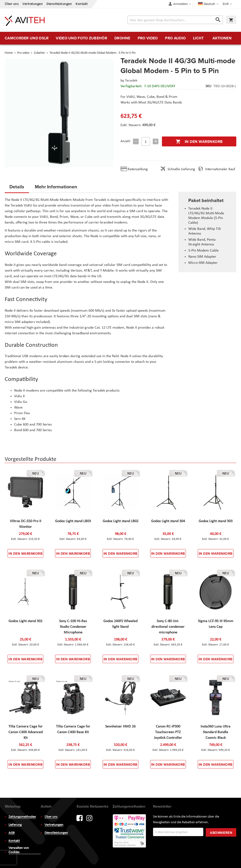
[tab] (17, 188)
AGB (12, 833)
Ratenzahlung (138, 169)
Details (17, 187)
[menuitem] (27, 38)
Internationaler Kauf (220, 169)
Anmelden (181, 4)
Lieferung (15, 825)
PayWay (130, 831)
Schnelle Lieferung (181, 169)
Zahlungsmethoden (22, 817)
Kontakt (82, 4)
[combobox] (175, 20)
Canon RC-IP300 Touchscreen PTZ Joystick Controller (168, 732)
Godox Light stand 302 (25, 621)
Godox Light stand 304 (168, 521)
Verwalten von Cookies (19, 850)
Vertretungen (32, 4)
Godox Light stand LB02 (120, 521)
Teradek (131, 81)
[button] (228, 4)
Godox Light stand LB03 (73, 521)
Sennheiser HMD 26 (120, 727)
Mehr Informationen (56, 187)
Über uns (12, 4)
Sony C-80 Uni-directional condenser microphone (168, 627)
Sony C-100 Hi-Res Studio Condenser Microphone (73, 627)
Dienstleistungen (59, 4)
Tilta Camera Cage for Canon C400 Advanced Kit (26, 732)
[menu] (120, 38)
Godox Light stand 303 (216, 521)
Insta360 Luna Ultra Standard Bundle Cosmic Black (215, 732)
